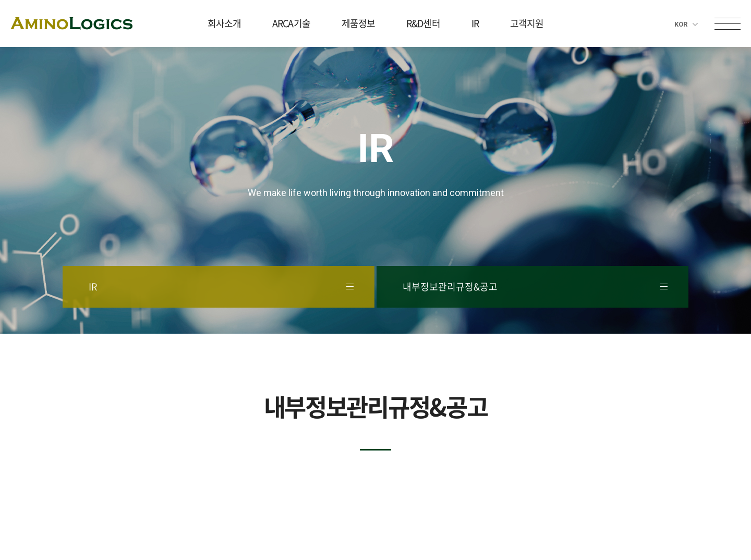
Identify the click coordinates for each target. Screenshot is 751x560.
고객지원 (527, 23)
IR (475, 23)
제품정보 (358, 23)
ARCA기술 (291, 23)
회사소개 (224, 23)
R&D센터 (423, 23)
